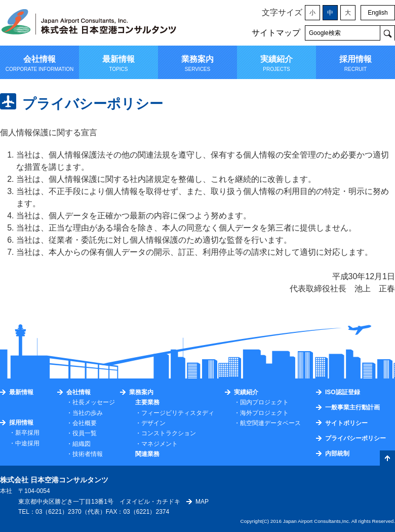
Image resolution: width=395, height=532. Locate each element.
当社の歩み (88, 413)
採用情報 (21, 423)
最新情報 (21, 392)
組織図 (82, 444)
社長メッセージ (94, 402)
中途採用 (27, 443)
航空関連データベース (270, 423)
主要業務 (147, 402)
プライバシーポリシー (355, 438)
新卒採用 (27, 433)
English (378, 13)
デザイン (153, 423)
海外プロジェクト (264, 413)
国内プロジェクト (264, 402)
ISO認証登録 (343, 392)
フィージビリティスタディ (178, 413)
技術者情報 (88, 454)
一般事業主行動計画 (352, 407)
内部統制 (337, 453)
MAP (202, 502)
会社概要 (85, 423)
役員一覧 (85, 433)
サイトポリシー (346, 423)
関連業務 (147, 454)
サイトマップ (276, 33)
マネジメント (160, 444)
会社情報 (78, 392)
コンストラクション (169, 433)
